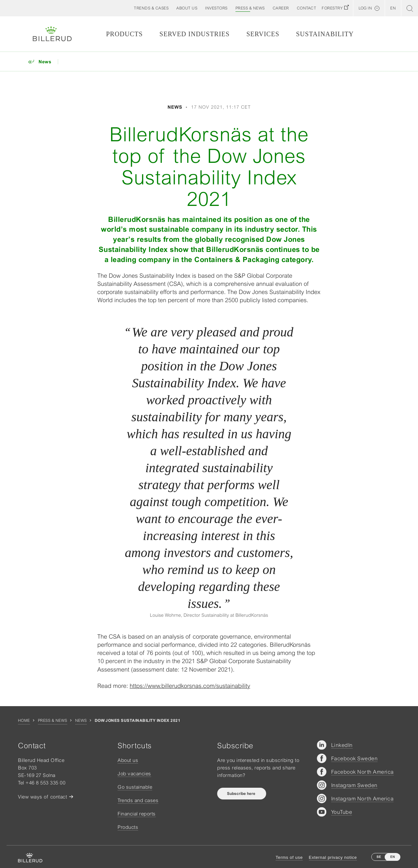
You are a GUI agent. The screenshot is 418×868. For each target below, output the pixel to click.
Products (124, 34)
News (81, 721)
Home (24, 721)
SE (379, 857)
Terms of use (289, 857)
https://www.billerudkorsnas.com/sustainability (190, 686)
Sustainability (325, 34)
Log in (365, 8)
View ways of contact (42, 797)
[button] (187, 8)
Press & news (53, 721)
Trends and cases (138, 800)
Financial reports (137, 814)
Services (263, 34)
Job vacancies (134, 774)
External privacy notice (333, 857)
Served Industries (194, 34)
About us (128, 760)
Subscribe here (242, 794)
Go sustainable (135, 787)
